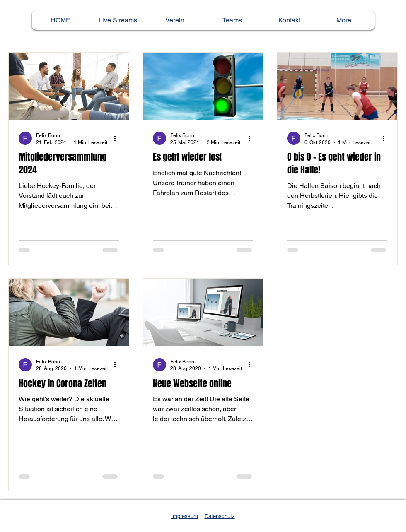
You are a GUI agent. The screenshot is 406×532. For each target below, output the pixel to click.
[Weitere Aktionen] (118, 138)
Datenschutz (220, 516)
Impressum (185, 516)
